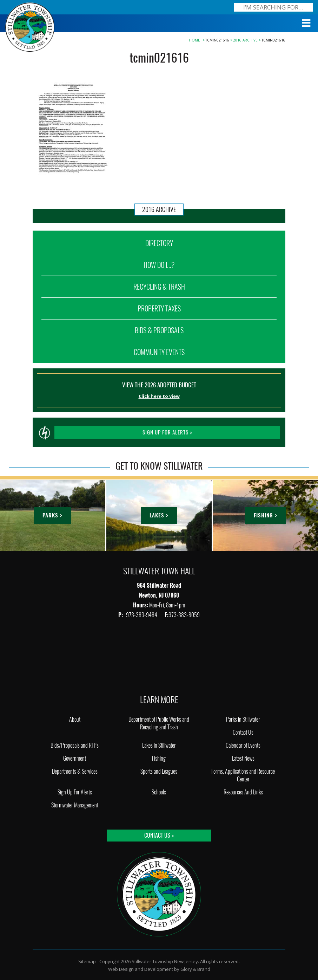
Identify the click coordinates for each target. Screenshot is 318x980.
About (75, 719)
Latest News (243, 758)
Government (75, 758)
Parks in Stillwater (243, 719)
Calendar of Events (243, 745)
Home (194, 40)
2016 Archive (245, 40)
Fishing (159, 758)
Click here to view (159, 396)
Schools (159, 792)
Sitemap (87, 961)
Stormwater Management (75, 805)
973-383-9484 (142, 615)
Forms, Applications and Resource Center (243, 775)
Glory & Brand (195, 969)
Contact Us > (159, 835)
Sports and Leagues (159, 771)
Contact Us (243, 732)
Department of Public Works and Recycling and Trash (159, 723)
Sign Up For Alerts (75, 792)
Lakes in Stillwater (159, 745)
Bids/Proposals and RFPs (75, 745)
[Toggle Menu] (306, 23)
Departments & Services (75, 771)
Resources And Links (243, 792)
